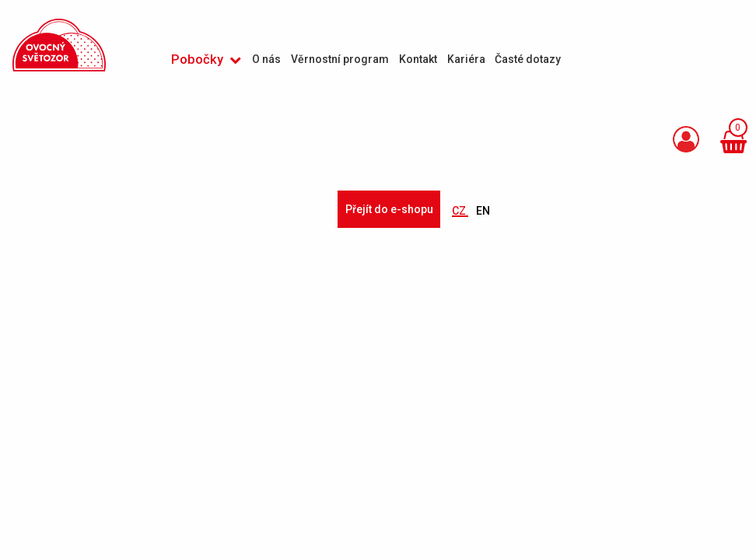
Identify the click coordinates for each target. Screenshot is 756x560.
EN (483, 211)
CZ (460, 211)
